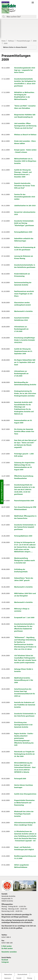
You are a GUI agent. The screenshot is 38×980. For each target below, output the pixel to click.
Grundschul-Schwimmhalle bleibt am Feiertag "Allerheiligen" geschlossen (24, 223)
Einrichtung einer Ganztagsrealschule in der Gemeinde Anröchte (23, 725)
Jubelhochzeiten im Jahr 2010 (25, 206)
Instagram (5, 962)
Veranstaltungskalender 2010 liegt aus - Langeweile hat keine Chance (25, 70)
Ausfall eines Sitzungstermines (25, 794)
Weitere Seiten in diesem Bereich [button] (15, 47)
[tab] (19, 47)
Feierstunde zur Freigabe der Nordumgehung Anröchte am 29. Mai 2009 (24, 754)
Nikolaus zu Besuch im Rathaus (25, 135)
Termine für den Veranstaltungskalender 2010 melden (25, 197)
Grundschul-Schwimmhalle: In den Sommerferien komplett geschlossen (25, 527)
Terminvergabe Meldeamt (2, 492)
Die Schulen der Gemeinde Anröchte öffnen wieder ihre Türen (24, 432)
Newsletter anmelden (9, 952)
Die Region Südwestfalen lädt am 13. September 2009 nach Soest (25, 362)
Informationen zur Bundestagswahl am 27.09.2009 (21, 329)
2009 (6, 43)
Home (4, 41)
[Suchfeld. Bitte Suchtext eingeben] (21, 17)
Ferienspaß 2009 (20, 779)
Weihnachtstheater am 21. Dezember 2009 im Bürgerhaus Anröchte (25, 161)
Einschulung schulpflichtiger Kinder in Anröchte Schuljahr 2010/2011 (25, 340)
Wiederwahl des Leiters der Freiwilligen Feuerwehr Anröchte (24, 814)
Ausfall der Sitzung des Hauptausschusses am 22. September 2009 (23, 351)
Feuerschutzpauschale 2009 (24, 501)
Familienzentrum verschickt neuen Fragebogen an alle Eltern (24, 294)
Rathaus (11, 41)
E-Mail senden (7, 946)
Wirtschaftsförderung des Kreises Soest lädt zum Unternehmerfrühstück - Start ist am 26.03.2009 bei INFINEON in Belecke (25, 767)
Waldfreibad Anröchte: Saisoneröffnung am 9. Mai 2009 (24, 680)
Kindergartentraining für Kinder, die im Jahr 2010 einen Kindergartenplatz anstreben (25, 393)
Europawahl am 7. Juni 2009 (24, 618)
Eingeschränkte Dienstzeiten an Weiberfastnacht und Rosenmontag (24, 803)
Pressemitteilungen (23, 41)
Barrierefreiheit (22, 974)
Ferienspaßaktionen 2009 (23, 232)
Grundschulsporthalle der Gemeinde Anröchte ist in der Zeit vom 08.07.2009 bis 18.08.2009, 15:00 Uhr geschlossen (25, 489)
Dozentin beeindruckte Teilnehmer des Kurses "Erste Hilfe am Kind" (25, 186)
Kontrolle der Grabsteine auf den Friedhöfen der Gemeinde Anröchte (25, 705)
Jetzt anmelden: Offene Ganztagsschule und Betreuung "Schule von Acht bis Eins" (25, 126)
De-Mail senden (7, 948)
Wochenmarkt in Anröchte (23, 311)
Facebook (5, 960)
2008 (35, 41)
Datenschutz (8, 974)
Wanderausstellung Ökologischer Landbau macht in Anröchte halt (25, 561)
